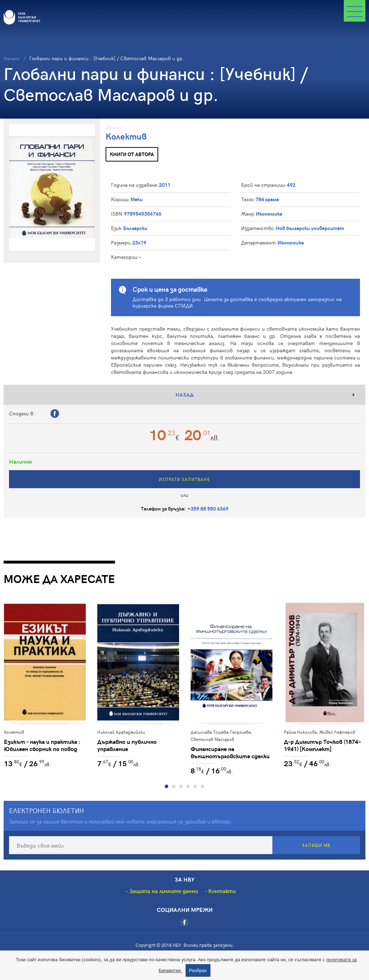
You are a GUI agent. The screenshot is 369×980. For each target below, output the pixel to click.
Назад (185, 395)
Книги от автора (132, 154)
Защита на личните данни (164, 891)
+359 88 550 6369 (208, 509)
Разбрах (198, 970)
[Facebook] (184, 923)
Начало (12, 58)
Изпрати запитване (184, 479)
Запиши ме (316, 846)
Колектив (126, 136)
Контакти (222, 891)
